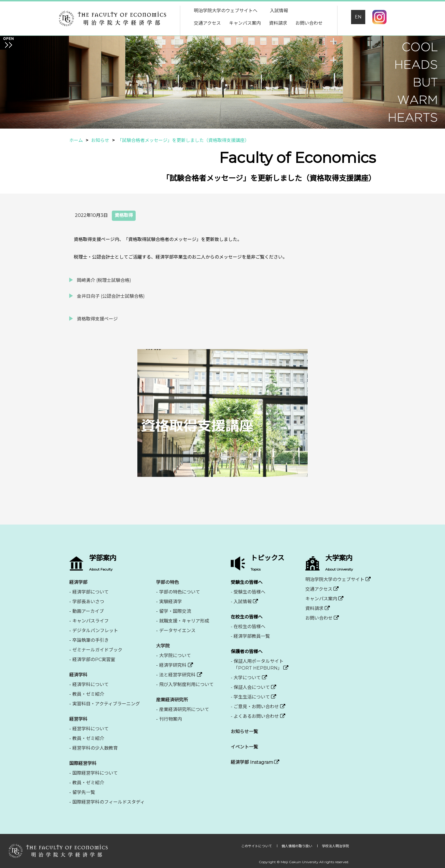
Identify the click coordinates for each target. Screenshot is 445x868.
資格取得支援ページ (97, 319)
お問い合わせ (309, 23)
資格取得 (124, 215)
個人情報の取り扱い (297, 846)
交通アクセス (207, 23)
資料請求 (278, 23)
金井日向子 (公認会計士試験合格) (111, 296)
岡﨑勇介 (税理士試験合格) (104, 280)
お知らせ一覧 (244, 732)
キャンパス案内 (245, 23)
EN (358, 17)
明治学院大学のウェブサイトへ (226, 11)
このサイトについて (257, 846)
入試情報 (279, 11)
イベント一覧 (244, 747)
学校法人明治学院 (335, 846)
